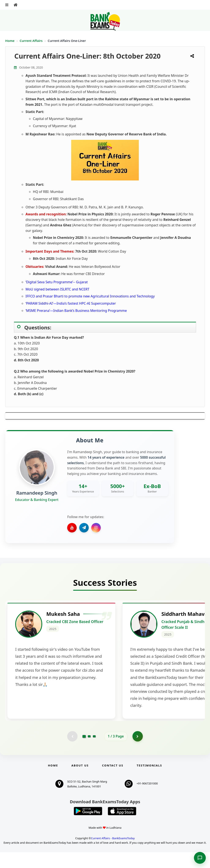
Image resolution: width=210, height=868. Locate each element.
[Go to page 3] (94, 752)
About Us (80, 781)
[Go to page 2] (89, 752)
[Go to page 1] (84, 752)
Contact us (113, 781)
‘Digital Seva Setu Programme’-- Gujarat (57, 282)
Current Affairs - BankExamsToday (113, 854)
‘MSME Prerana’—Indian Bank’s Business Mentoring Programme (76, 311)
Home (10, 41)
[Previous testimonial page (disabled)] (72, 752)
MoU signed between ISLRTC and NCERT (57, 289)
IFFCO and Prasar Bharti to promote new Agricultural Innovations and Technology (90, 296)
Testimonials (149, 781)
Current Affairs (31, 41)
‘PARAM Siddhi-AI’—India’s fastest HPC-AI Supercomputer (71, 303)
